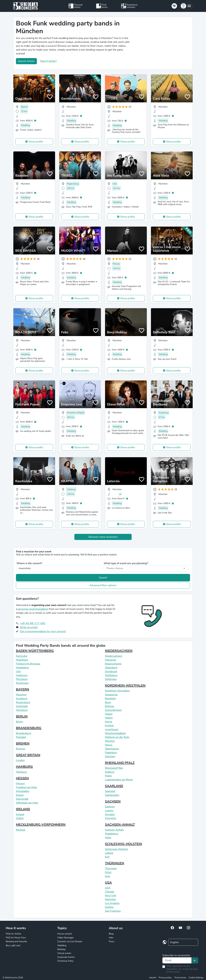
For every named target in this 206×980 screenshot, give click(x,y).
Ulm (18, 671)
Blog (111, 934)
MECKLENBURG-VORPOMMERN (41, 825)
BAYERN (23, 689)
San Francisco (113, 911)
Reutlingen (22, 683)
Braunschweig (113, 664)
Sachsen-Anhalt (114, 830)
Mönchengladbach (115, 733)
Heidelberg (22, 668)
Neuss (109, 745)
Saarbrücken (112, 795)
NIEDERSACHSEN (119, 651)
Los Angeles (112, 903)
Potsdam (21, 737)
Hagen (109, 714)
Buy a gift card (13, 945)
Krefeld (109, 726)
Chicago (110, 892)
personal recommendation (33, 609)
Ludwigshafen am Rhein (119, 780)
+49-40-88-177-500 (33, 623)
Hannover (111, 660)
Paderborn (111, 753)
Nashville (110, 899)
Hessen (20, 783)
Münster (110, 741)
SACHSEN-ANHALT (120, 825)
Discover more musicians (103, 537)
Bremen (21, 749)
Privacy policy (165, 978)
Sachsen (110, 807)
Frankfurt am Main (26, 787)
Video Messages (66, 938)
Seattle (109, 907)
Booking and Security (16, 941)
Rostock (21, 830)
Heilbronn (22, 675)
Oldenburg (111, 668)
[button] (186, 6)
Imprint (153, 978)
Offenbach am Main (27, 803)
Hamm (109, 718)
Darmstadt (22, 799)
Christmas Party (65, 961)
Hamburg (21, 772)
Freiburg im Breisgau (28, 664)
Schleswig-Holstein (116, 849)
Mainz (108, 776)
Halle (108, 838)
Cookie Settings (196, 978)
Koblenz (110, 772)
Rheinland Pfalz (114, 768)
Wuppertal (111, 695)
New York (111, 896)
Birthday (61, 949)
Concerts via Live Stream (70, 941)
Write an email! (29, 627)
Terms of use (180, 978)
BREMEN (23, 743)
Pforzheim (22, 679)
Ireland (20, 814)
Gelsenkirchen (113, 710)
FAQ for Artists (14, 934)
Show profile (36, 142)
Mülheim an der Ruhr (117, 737)
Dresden (110, 814)
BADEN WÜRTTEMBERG (35, 651)
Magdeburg (112, 834)
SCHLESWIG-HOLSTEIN (123, 844)
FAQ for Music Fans (16, 938)
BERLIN (22, 716)
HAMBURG (24, 767)
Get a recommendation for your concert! (43, 631)
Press (112, 941)
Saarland (110, 791)
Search (103, 578)
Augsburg (22, 699)
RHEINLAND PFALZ (120, 763)
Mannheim (22, 660)
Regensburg (23, 702)
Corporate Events (66, 957)
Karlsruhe (22, 656)
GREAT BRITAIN (28, 755)
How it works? (48, 61)
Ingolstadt (22, 706)
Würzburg (22, 710)
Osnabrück (111, 671)
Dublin (20, 818)
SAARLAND (114, 786)
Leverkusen (112, 729)
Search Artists (26, 61)
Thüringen (111, 868)
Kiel (107, 857)
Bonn (108, 702)
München (21, 695)
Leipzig (109, 811)
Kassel (20, 795)
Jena (107, 876)
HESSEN (22, 778)
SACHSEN (113, 801)
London (20, 760)
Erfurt (108, 872)
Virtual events (64, 953)
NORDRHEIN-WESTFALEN (125, 686)
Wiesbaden (23, 791)
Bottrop (109, 706)
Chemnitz (110, 818)
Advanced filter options (103, 585)
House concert (65, 934)
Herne (109, 722)
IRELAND (23, 809)
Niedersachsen (114, 656)
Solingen (110, 756)
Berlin (19, 722)
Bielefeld (110, 699)
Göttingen (111, 679)
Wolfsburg (111, 675)
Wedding (62, 945)
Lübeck (109, 853)
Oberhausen (112, 749)
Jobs (111, 938)
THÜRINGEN (115, 863)
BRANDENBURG (29, 728)
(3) (120, 494)
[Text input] (177, 960)
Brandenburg (23, 733)
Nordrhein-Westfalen (117, 691)
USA (108, 883)
